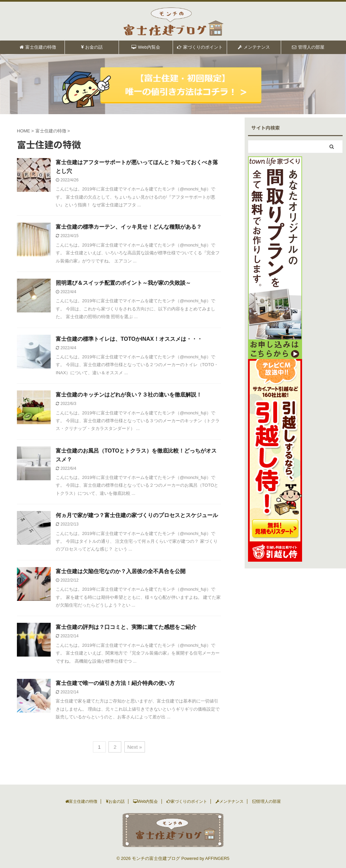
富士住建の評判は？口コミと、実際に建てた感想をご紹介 (126, 627)
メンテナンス (254, 47)
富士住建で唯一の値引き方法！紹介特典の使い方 (115, 683)
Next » (135, 747)
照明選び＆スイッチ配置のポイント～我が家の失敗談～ (123, 283)
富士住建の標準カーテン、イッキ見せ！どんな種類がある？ (129, 227)
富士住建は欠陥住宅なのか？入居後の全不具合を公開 (121, 571)
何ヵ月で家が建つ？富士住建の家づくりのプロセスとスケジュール (137, 515)
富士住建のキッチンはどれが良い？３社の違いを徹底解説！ (129, 395)
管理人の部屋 (308, 47)
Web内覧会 (146, 47)
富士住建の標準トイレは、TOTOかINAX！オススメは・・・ (129, 339)
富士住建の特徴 (38, 47)
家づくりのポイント (200, 47)
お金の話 (92, 47)
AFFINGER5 (217, 858)
